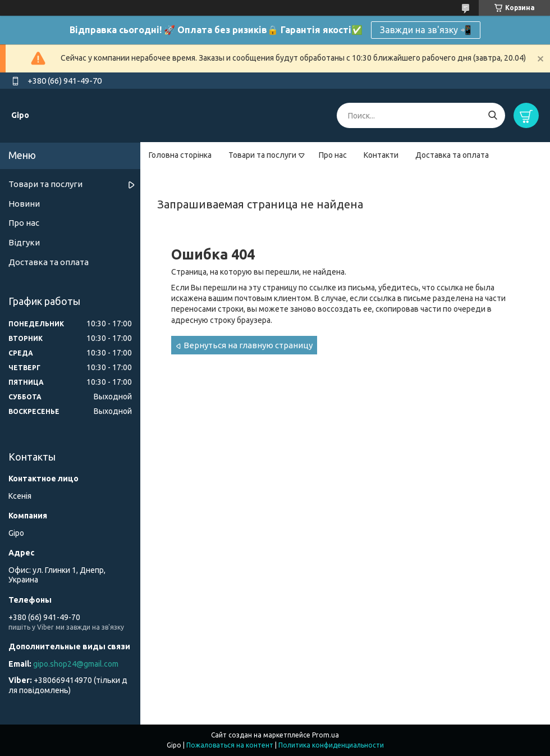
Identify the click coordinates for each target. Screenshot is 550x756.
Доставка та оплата (452, 155)
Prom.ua (326, 735)
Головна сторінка (180, 155)
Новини (24, 204)
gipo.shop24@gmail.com (76, 664)
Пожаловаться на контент (230, 745)
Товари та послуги (262, 155)
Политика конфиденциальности (331, 745)
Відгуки (24, 242)
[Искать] (492, 115)
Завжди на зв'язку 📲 (426, 30)
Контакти (381, 155)
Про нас (333, 155)
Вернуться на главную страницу (248, 345)
